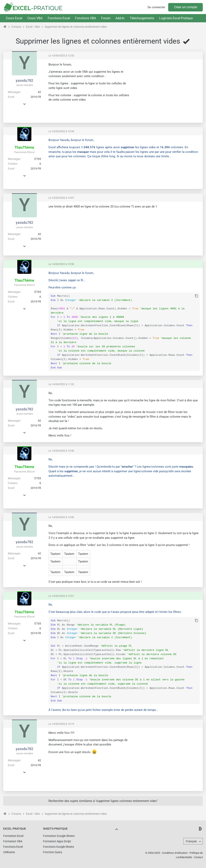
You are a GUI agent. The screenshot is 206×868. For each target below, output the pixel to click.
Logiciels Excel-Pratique (176, 18)
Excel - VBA (33, 27)
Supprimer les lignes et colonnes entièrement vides (76, 27)
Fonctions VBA (85, 18)
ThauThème (24, 147)
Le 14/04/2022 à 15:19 (61, 724)
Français (191, 841)
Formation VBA (13, 841)
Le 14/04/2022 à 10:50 (61, 264)
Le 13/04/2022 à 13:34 (61, 131)
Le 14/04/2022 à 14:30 (61, 517)
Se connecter (156, 7)
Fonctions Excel (59, 18)
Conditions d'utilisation (175, 853)
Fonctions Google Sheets (59, 847)
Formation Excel (13, 836)
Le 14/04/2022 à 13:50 (61, 451)
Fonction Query (53, 852)
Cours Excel (14, 18)
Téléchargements (142, 18)
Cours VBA (35, 18)
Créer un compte (186, 7)
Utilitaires (9, 852)
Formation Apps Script (57, 841)
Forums (16, 27)
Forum (106, 18)
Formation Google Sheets (59, 836)
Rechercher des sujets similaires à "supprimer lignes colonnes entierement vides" (103, 801)
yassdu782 (24, 80)
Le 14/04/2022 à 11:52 (61, 384)
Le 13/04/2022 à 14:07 (61, 198)
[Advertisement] (166, 91)
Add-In (120, 18)
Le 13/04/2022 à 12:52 (61, 56)
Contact (198, 857)
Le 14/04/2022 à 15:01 (61, 596)
